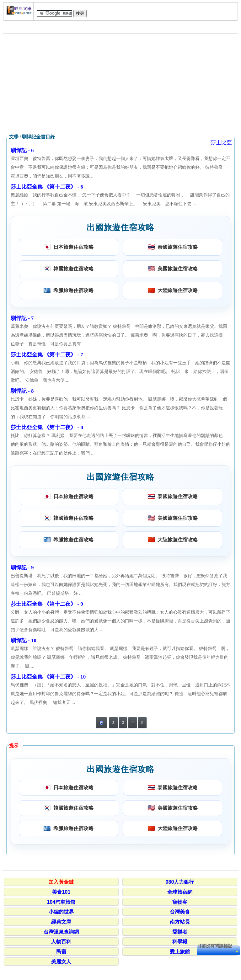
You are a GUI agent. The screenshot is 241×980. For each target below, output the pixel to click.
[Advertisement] (120, 84)
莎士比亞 (221, 143)
